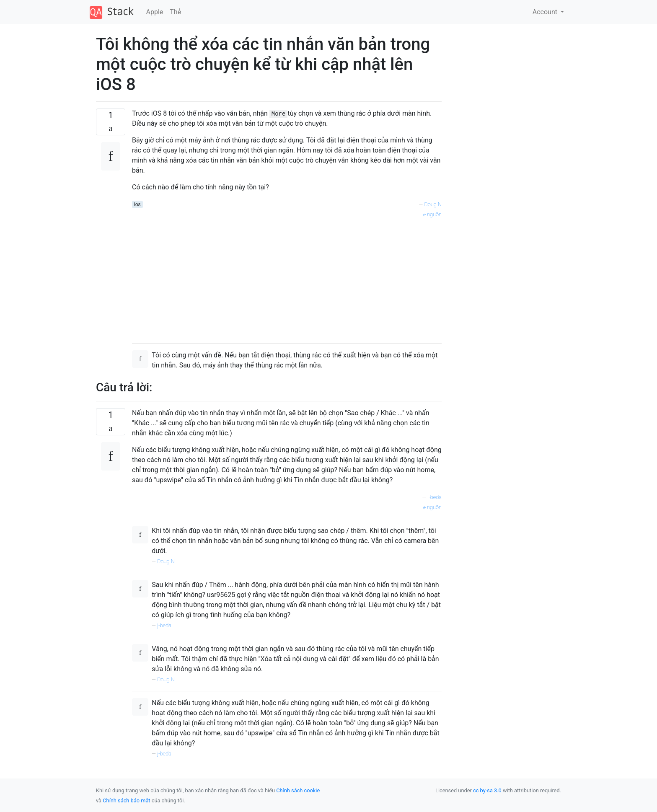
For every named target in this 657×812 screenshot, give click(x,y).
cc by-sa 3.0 (487, 790)
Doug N (433, 204)
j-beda (435, 497)
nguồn (432, 214)
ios (137, 204)
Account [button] (546, 12)
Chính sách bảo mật (126, 800)
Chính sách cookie (298, 790)
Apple (155, 12)
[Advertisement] (287, 278)
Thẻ (175, 12)
